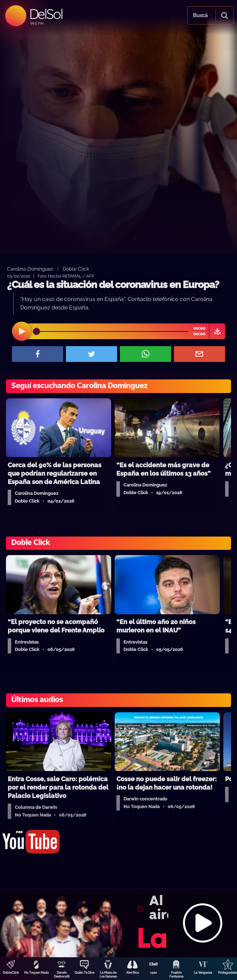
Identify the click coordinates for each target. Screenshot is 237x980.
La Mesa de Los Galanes (108, 975)
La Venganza (203, 973)
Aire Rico (133, 973)
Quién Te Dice (84, 973)
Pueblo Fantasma (176, 975)
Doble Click (76, 269)
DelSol (46, 14)
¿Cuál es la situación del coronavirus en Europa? (113, 285)
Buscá (200, 15)
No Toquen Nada (36, 973)
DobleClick (11, 973)
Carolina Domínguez (30, 269)
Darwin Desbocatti (62, 975)
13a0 (154, 973)
